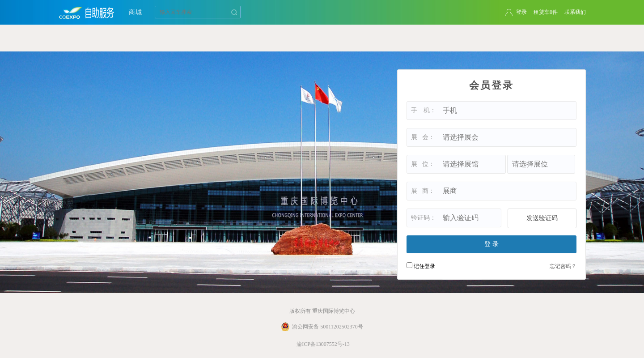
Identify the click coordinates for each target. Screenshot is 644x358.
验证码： (424, 218)
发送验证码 (542, 218)
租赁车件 (546, 12)
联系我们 (575, 12)
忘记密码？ (563, 266)
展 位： (423, 164)
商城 (136, 12)
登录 (521, 12)
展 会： (423, 137)
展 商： (423, 191)
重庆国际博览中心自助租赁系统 (87, 12)
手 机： (424, 110)
